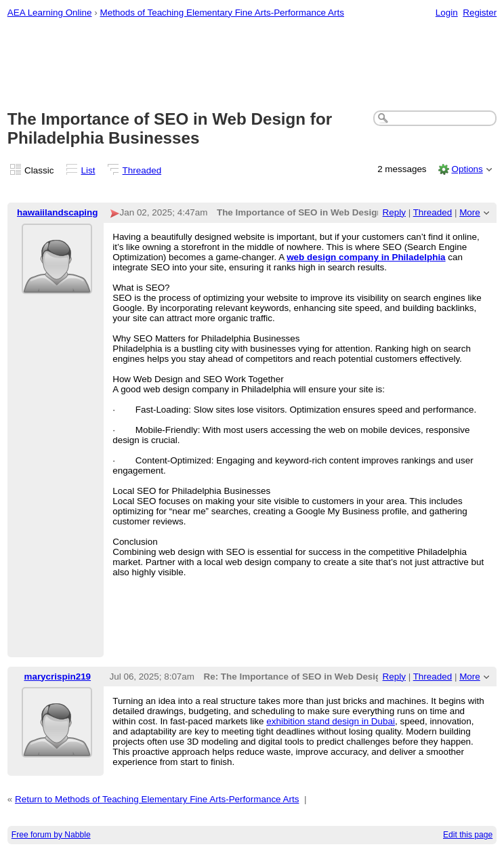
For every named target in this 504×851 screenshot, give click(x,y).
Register (480, 13)
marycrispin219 (57, 677)
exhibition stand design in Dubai (331, 721)
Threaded (142, 170)
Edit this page (468, 835)
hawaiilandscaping (57, 212)
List (88, 170)
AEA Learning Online (50, 13)
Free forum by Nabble (51, 835)
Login (447, 13)
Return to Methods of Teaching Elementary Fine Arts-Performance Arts (157, 799)
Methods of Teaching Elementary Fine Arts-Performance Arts (222, 13)
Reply (394, 212)
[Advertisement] (252, 65)
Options (467, 169)
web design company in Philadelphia (366, 257)
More (470, 212)
